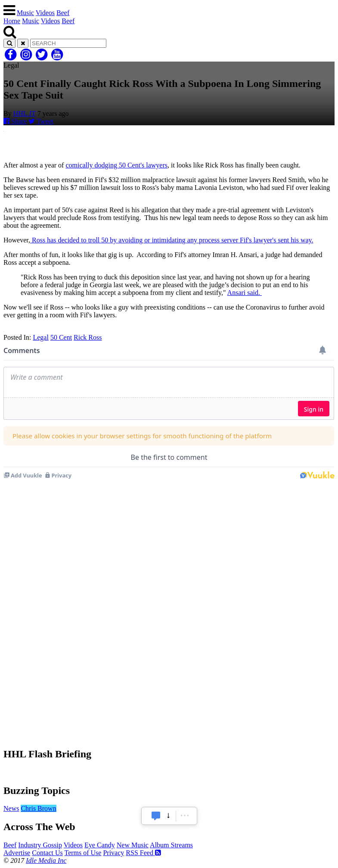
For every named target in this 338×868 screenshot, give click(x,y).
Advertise (17, 853)
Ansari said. (245, 293)
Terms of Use (83, 853)
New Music (133, 845)
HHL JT (25, 113)
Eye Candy (100, 845)
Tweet (41, 121)
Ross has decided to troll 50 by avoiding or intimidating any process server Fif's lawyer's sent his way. (172, 240)
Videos (45, 13)
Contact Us (47, 853)
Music (25, 13)
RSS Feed (143, 853)
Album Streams (171, 845)
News (11, 808)
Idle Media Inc (46, 860)
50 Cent (61, 337)
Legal (40, 337)
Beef (63, 13)
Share (15, 121)
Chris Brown (38, 808)
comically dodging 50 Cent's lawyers (116, 165)
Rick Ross (88, 337)
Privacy (113, 853)
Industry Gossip (40, 845)
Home (12, 21)
